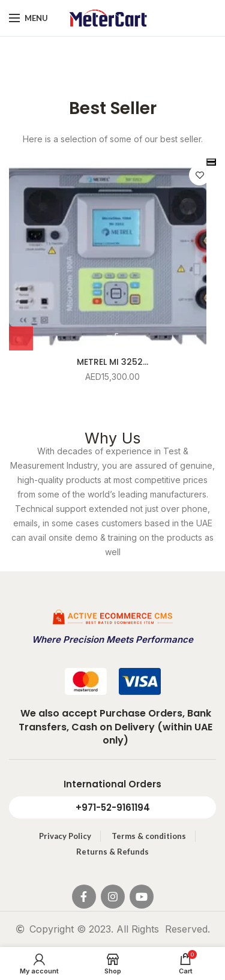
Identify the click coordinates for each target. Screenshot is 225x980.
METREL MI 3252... (112, 362)
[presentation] (211, 160)
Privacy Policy (65, 836)
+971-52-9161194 (113, 807)
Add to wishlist (199, 175)
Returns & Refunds (112, 852)
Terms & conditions (149, 836)
